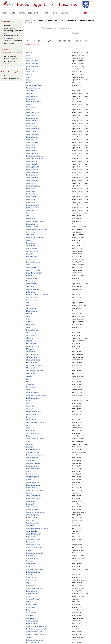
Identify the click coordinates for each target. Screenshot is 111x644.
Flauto (28, 403)
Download (65, 13)
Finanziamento (31, 373)
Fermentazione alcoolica (34, 273)
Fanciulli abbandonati (33, 112)
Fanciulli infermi (31, 161)
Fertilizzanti (30, 286)
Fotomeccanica (31, 536)
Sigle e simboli (34, 13)
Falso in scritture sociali (34, 88)
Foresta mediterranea (33, 485)
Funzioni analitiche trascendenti (37, 626)
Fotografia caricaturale (34, 534)
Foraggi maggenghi (32, 477)
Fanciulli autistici (32, 126)
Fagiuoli (29, 69)
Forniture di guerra (32, 515)
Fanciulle (29, 104)
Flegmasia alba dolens (33, 411)
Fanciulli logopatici (32, 172)
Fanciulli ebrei (31, 148)
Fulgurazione (30, 613)
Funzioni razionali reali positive (36, 634)
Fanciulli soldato (32, 199)
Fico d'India (30, 322)
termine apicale (10, 28)
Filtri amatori (30, 368)
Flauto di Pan (31, 406)
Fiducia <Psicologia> (33, 330)
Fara (28, 213)
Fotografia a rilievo (32, 531)
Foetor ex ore (31, 430)
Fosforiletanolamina (33, 523)
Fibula (28, 316)
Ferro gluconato (31, 278)
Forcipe (29, 479)
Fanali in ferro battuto (33, 101)
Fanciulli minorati (32, 175)
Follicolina (29, 447)
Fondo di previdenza (33, 468)
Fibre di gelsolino (32, 308)
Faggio (28, 55)
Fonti (46, 13)
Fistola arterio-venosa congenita (37, 395)
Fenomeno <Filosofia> (33, 270)
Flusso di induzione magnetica (36, 422)
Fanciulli (29, 110)
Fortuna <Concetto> (33, 517)
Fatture (29, 240)
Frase (28, 566)
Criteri (4, 13)
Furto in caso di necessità (34, 640)
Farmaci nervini (31, 218)
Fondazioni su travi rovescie (35, 455)
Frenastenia (30, 585)
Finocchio (29, 376)
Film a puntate (31, 343)
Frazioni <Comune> (33, 580)
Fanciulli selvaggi (32, 194)
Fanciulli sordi (31, 202)
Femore (29, 265)
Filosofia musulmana (33, 360)
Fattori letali (30, 235)
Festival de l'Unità (32, 300)
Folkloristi (29, 444)
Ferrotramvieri (31, 284)
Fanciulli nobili (31, 183)
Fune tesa (29, 615)
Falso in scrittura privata (34, 85)
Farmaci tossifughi (32, 224)
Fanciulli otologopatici (33, 186)
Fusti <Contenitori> (32, 642)
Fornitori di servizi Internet (35, 512)
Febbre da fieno (31, 248)
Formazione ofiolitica (33, 496)
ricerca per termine (11, 56)
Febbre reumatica (32, 251)
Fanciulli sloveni (31, 197)
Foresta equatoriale (33, 482)
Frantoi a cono (31, 564)
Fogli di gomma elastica (34, 433)
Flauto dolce (30, 409)
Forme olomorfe (32, 501)
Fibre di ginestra (32, 311)
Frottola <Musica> (32, 604)
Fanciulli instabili (32, 164)
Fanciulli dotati (31, 145)
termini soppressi (11, 59)
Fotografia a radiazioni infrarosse (37, 528)
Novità (54, 13)
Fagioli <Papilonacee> (33, 66)
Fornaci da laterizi (32, 507)
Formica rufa (30, 504)
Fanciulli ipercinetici (33, 167)
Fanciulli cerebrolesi (33, 129)
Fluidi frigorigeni (32, 420)
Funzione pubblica (32, 623)
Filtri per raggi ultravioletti (35, 371)
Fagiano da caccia (32, 61)
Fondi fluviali (30, 460)
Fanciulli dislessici (32, 142)
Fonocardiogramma (33, 474)
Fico (28, 319)
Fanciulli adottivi (32, 115)
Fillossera (29, 341)
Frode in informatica (33, 599)
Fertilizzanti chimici (32, 289)
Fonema (29, 471)
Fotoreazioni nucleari (33, 545)
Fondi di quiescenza (33, 458)
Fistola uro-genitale (33, 398)
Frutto (28, 610)
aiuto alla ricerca (10, 61)
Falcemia (29, 74)
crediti (7, 64)
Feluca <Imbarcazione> (34, 262)
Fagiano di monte (32, 63)
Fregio (28, 583)
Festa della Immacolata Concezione (38, 294)
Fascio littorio (31, 232)
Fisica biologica (31, 387)
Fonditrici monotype (33, 466)
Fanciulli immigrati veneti (34, 159)
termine (7, 26)
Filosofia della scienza (33, 354)
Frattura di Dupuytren (33, 572)
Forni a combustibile (33, 509)
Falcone (29, 77)
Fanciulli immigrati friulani (35, 156)
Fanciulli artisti (31, 120)
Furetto (29, 637)
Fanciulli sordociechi (33, 205)
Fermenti (29, 275)
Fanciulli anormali (32, 118)
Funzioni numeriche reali (34, 632)
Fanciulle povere (32, 107)
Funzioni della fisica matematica (37, 629)
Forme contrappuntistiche (35, 498)
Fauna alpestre (31, 243)
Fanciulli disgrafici (32, 140)
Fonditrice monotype (33, 463)
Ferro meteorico (32, 281)
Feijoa (28, 259)
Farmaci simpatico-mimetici (35, 221)
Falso (28, 82)
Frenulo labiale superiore (34, 588)
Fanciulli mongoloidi (33, 178)
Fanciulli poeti (31, 188)
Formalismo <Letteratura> (35, 490)
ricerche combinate (11, 36)
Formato (29, 493)
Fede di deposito (32, 256)
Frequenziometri (32, 591)
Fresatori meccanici (33, 594)
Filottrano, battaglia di (33, 365)
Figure (28, 333)
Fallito (28, 80)
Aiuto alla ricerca (18, 13)
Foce (28, 425)
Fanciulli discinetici (32, 137)
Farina (28, 216)
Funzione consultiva (33, 621)
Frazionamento (31, 577)
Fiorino (29, 381)
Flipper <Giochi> (32, 414)
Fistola (28, 390)
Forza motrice (31, 520)
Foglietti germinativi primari (35, 439)
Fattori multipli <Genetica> (35, 237)
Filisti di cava (30, 338)
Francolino (30, 555)
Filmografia (30, 349)
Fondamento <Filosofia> (34, 449)
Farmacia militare (32, 227)
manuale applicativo (11, 78)
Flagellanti (30, 401)
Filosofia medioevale (33, 357)
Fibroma (29, 314)
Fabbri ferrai (30, 53)
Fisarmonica (30, 384)
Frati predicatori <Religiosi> (35, 569)
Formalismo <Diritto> (33, 488)
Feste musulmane (32, 297)
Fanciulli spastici (32, 210)
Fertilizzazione (31, 292)
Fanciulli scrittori (32, 191)
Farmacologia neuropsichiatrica (37, 229)
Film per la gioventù (33, 346)
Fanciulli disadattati (33, 134)
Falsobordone (31, 91)
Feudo (28, 305)
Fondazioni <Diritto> (33, 452)
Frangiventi (30, 561)
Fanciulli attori (31, 123)
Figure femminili (32, 335)
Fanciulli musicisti (32, 180)
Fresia (28, 596)
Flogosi (29, 417)
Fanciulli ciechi (31, 131)
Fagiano (29, 58)
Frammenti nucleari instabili (35, 553)
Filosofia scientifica (32, 362)
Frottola (29, 602)
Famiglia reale (31, 99)
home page (8, 76)
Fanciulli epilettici (32, 150)
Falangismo (30, 72)
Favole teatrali (31, 246)
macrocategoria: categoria (14, 31)
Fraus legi (29, 575)
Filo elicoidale (31, 352)
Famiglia (29, 93)
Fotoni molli (30, 542)
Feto (28, 303)
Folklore (29, 441)
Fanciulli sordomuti (33, 207)
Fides (28, 327)
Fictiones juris (31, 324)
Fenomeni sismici (32, 267)
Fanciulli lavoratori (32, 169)
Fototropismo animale (33, 547)
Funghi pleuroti (31, 618)
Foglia (28, 436)
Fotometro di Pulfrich (33, 539)
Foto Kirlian (30, 526)
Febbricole (30, 254)
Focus (28, 428)
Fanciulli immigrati (32, 153)
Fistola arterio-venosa (33, 392)
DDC (6, 33)
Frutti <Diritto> (31, 607)
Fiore (28, 379)
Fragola (29, 550)
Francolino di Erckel (33, 558)
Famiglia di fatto (31, 96)
